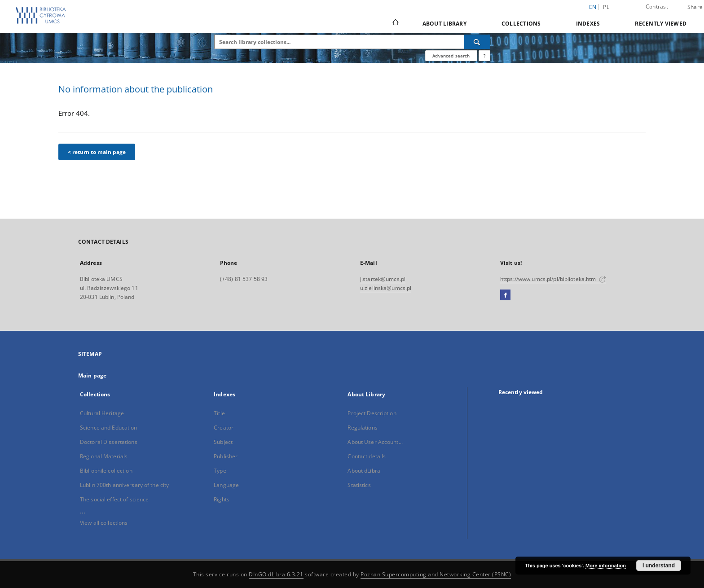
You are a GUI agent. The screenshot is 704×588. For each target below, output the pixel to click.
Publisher (226, 456)
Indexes (588, 24)
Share (695, 7)
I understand (659, 566)
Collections (521, 24)
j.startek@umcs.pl (383, 279)
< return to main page (97, 152)
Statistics (359, 485)
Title (219, 413)
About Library (444, 24)
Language (226, 485)
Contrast (657, 7)
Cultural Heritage (102, 413)
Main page (92, 375)
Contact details (367, 456)
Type (220, 471)
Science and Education (109, 428)
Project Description (372, 413)
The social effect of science (114, 499)
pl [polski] (606, 7)
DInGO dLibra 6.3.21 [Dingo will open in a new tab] (276, 574)
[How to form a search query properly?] (484, 56)
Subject (223, 442)
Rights (222, 499)
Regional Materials (104, 456)
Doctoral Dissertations (109, 442)
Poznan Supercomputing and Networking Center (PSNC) (436, 574)
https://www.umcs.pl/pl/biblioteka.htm (553, 279)
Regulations (362, 428)
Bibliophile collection (106, 471)
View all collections (104, 523)
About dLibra (364, 471)
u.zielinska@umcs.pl (386, 288)
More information (606, 566)
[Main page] (395, 23)
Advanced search (451, 56)
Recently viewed (661, 24)
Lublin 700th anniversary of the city (124, 485)
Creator (224, 428)
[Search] (477, 42)
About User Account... (375, 442)
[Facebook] (505, 295)
